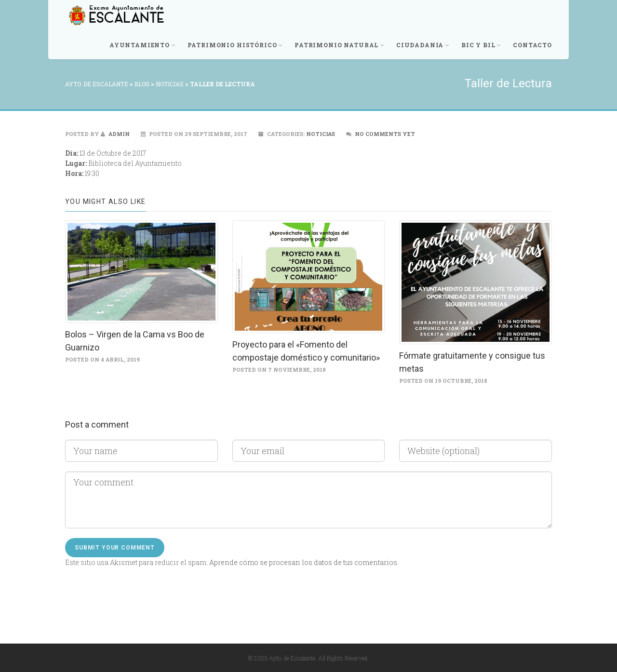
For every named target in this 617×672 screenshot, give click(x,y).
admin (115, 134)
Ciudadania (423, 45)
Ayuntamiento (143, 45)
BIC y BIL (481, 45)
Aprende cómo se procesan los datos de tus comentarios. (304, 562)
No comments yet (385, 134)
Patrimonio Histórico (235, 45)
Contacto (532, 45)
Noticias (321, 134)
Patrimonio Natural (340, 45)
